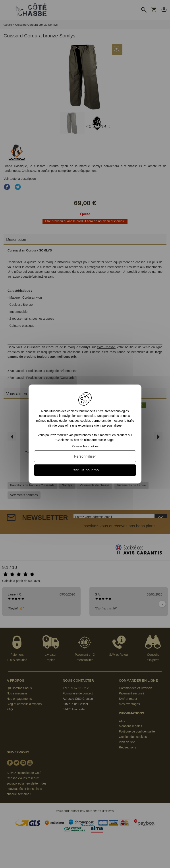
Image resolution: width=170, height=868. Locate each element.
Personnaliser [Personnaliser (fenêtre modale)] (85, 456)
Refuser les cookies (85, 446)
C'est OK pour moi (85, 470)
